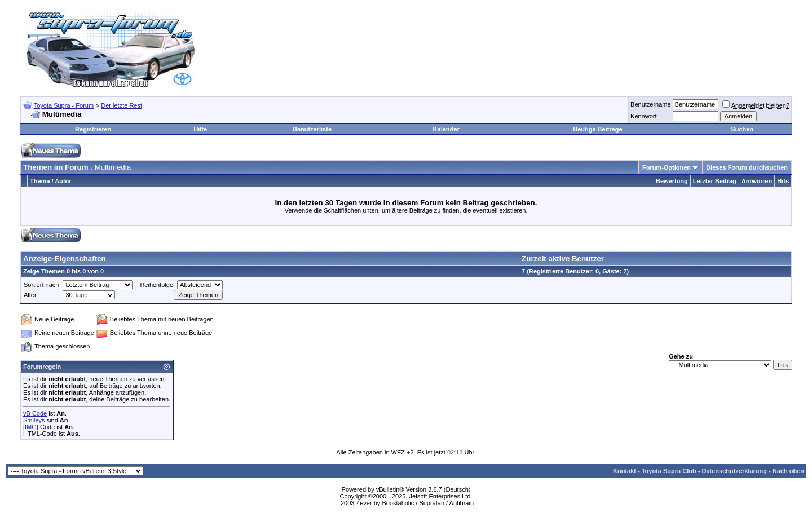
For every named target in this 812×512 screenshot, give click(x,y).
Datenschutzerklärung (734, 471)
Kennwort (643, 116)
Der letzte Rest (122, 105)
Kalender (446, 129)
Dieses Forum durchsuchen (747, 167)
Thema (40, 181)
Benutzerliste (312, 129)
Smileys (34, 420)
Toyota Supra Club (669, 471)
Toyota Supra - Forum (64, 105)
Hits (783, 181)
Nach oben (788, 471)
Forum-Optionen (667, 167)
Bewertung (672, 181)
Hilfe (200, 129)
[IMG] (31, 427)
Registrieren (93, 129)
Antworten (757, 181)
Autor (63, 181)
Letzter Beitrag (715, 181)
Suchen (742, 129)
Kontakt (625, 471)
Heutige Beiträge (597, 129)
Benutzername (651, 104)
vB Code (35, 413)
